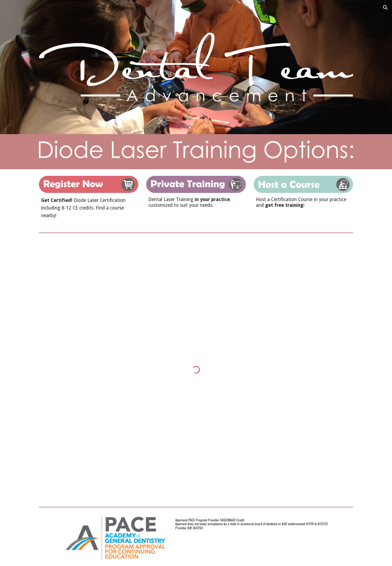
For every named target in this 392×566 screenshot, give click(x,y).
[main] (89, 208)
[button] (385, 8)
